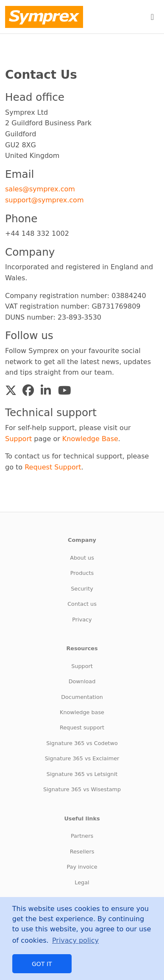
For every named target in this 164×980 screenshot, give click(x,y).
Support (18, 439)
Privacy (82, 620)
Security (82, 589)
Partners (82, 836)
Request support (82, 727)
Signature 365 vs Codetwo (82, 743)
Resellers (82, 852)
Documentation (82, 697)
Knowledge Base (90, 439)
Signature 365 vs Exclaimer (82, 758)
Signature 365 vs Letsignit (82, 774)
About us (82, 558)
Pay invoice (82, 867)
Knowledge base (82, 712)
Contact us (82, 604)
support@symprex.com (44, 200)
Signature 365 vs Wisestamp (82, 789)
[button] (11, 391)
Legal (82, 882)
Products (82, 573)
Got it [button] (42, 964)
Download (82, 681)
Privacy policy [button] (75, 940)
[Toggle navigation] (152, 17)
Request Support (53, 467)
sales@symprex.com (40, 189)
